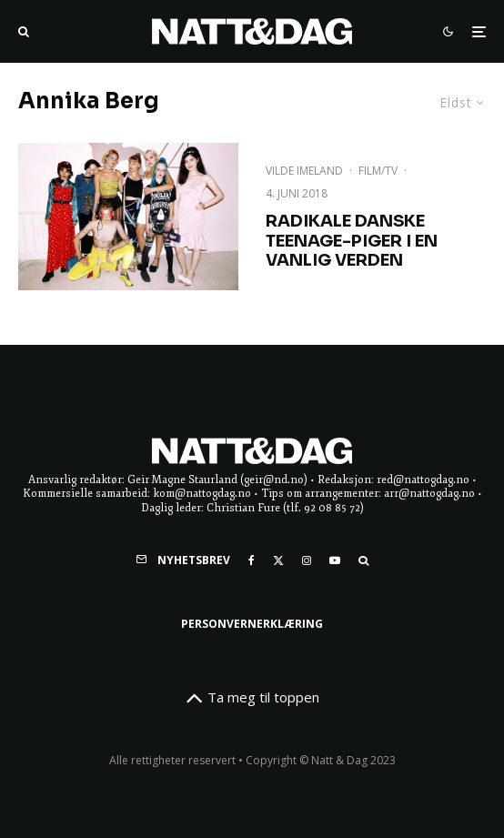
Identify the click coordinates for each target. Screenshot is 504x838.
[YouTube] (335, 560)
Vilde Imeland (304, 171)
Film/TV (378, 171)
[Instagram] (307, 560)
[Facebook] (252, 560)
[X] (278, 560)
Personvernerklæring (252, 624)
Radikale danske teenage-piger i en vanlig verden (352, 241)
